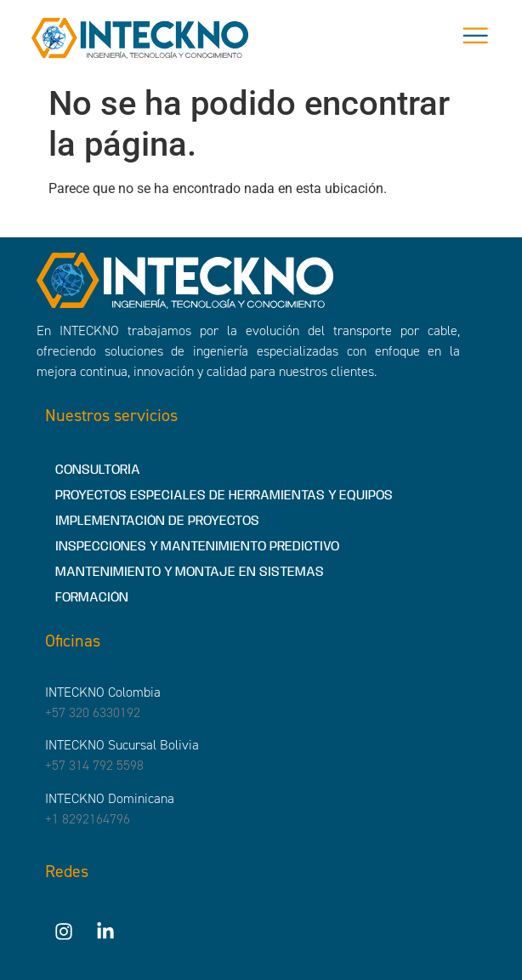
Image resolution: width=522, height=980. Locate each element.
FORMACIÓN (92, 598)
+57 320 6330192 (93, 712)
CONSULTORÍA (98, 470)
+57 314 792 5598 (94, 765)
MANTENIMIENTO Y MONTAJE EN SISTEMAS (190, 572)
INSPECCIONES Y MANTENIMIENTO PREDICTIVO (197, 547)
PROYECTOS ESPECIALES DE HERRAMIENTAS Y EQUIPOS (224, 496)
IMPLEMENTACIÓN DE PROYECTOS (157, 521)
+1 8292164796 (88, 819)
